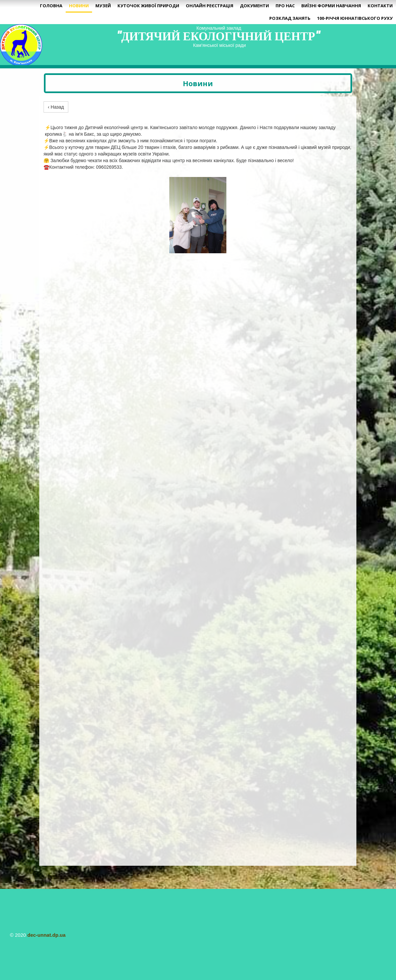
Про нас (285, 6)
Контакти (380, 6)
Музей (103, 6)
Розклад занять (290, 18)
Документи (254, 6)
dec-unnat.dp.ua (47, 935)
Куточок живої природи (148, 6)
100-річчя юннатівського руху (355, 18)
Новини (79, 6)
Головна (51, 6)
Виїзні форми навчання (331, 6)
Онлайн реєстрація (210, 6)
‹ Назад (56, 107)
